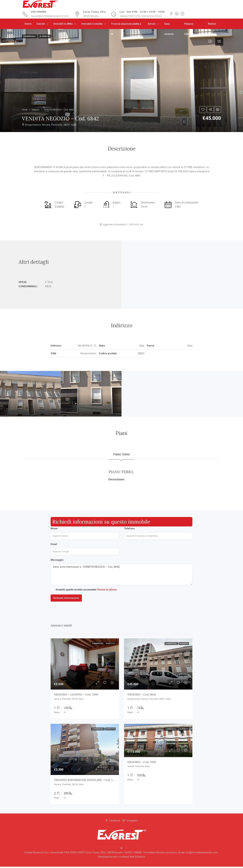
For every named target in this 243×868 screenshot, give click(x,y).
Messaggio (57, 561)
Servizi (152, 24)
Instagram (130, 822)
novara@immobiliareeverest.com (50, 16)
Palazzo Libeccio (189, 29)
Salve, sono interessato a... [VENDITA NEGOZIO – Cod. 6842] (122, 576)
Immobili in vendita (92, 24)
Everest (41, 24)
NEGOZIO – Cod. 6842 (142, 696)
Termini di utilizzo (107, 591)
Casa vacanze (169, 29)
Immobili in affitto (63, 24)
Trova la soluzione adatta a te (126, 29)
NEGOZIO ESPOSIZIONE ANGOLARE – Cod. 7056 (85, 781)
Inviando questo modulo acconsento (84, 591)
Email (54, 546)
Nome (54, 530)
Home (28, 24)
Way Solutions (137, 858)
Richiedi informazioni (66, 599)
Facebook (113, 822)
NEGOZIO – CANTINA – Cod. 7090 (76, 696)
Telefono (129, 530)
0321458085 (39, 12)
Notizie (212, 24)
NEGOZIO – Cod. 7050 (142, 763)
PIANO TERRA (122, 455)
